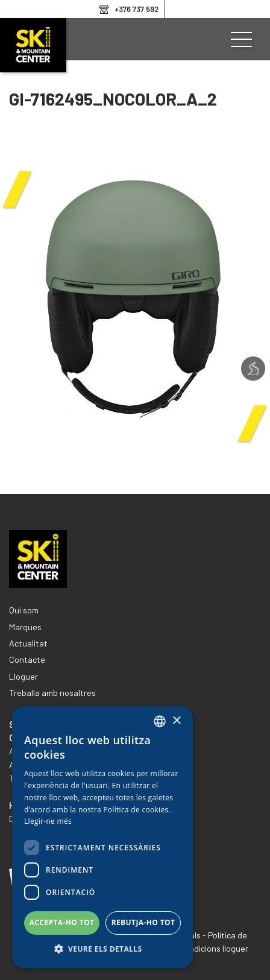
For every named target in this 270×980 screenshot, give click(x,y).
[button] (102, 949)
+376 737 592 (137, 9)
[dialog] (102, 837)
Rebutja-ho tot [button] (143, 922)
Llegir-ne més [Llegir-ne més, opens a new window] (48, 821)
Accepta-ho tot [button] (62, 922)
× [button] (176, 721)
